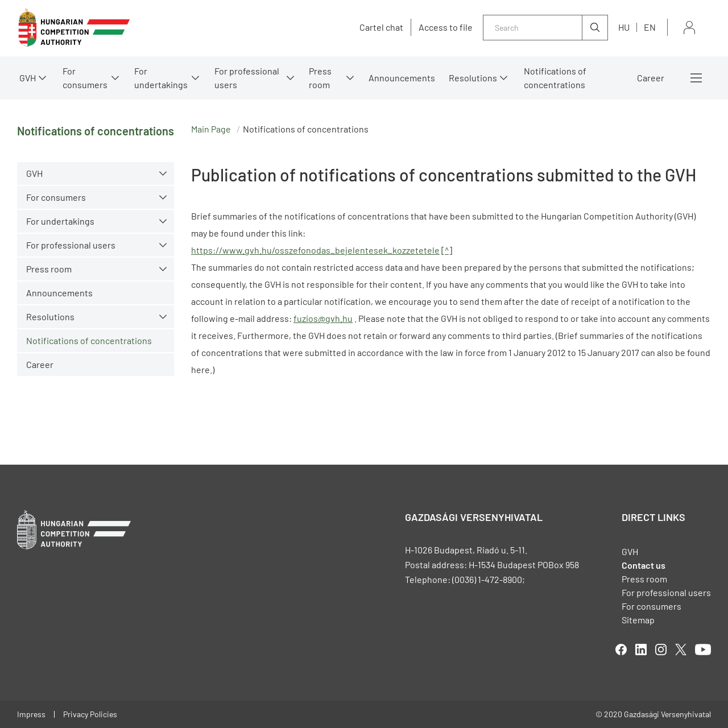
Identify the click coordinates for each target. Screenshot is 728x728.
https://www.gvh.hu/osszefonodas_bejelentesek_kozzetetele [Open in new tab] (315, 250)
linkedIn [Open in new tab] (641, 650)
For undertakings (161, 78)
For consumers (85, 78)
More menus (696, 78)
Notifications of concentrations (555, 78)
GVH (28, 78)
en (650, 27)
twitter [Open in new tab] (681, 650)
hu (624, 27)
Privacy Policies (90, 714)
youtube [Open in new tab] (703, 650)
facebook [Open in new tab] (621, 650)
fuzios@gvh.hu (323, 318)
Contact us (644, 565)
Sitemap (638, 620)
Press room (320, 78)
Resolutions (473, 78)
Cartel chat (381, 27)
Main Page (211, 129)
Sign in (689, 28)
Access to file (446, 27)
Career (651, 78)
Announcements (402, 78)
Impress (31, 714)
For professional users (247, 78)
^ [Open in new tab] (447, 250)
